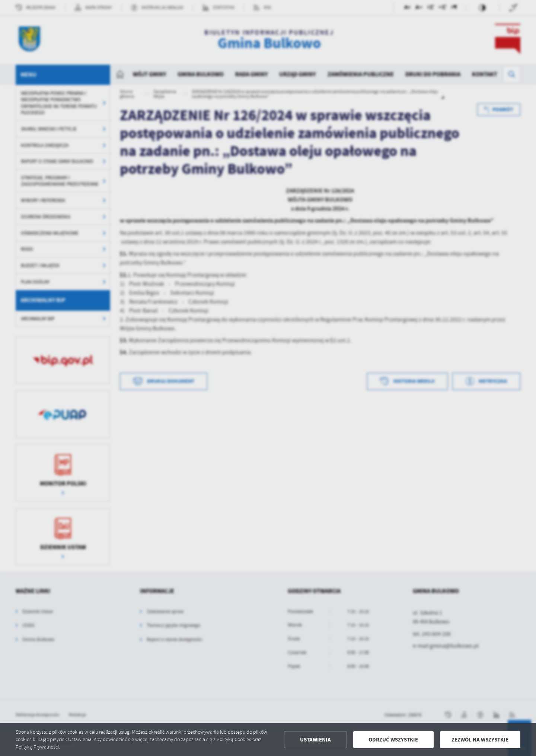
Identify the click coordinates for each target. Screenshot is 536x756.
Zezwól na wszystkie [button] (480, 740)
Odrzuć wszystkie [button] (393, 740)
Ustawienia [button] (315, 740)
